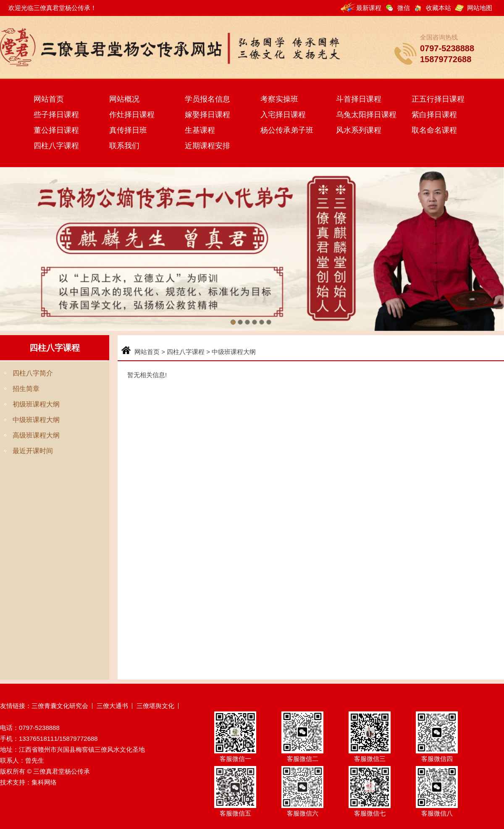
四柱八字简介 (33, 373)
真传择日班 (128, 130)
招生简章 (26, 389)
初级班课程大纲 (36, 404)
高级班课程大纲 (36, 435)
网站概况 (124, 99)
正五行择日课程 (438, 99)
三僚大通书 (112, 706)
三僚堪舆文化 (155, 706)
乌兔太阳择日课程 (366, 115)
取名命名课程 (434, 130)
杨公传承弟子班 (287, 130)
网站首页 (49, 99)
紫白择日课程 (434, 115)
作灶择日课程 (132, 115)
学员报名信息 (207, 99)
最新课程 (369, 8)
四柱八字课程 (56, 146)
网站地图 (480, 8)
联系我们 (124, 146)
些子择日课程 (56, 115)
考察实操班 (279, 99)
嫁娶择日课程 (207, 115)
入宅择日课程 (283, 115)
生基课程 (200, 130)
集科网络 (44, 782)
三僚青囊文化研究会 (60, 706)
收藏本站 (438, 8)
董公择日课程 (56, 130)
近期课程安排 (207, 146)
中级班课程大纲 (36, 420)
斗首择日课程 (359, 99)
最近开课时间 (33, 451)
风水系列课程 (359, 130)
